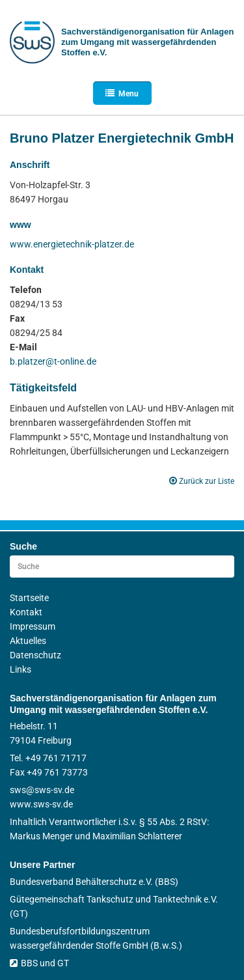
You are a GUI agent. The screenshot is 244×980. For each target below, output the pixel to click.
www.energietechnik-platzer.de (72, 244)
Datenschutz (35, 655)
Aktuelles (28, 641)
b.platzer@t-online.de (53, 361)
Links (20, 669)
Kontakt (26, 612)
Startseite (29, 598)
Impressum (33, 626)
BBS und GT (39, 963)
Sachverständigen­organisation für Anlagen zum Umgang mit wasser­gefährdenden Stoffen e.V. (147, 42)
